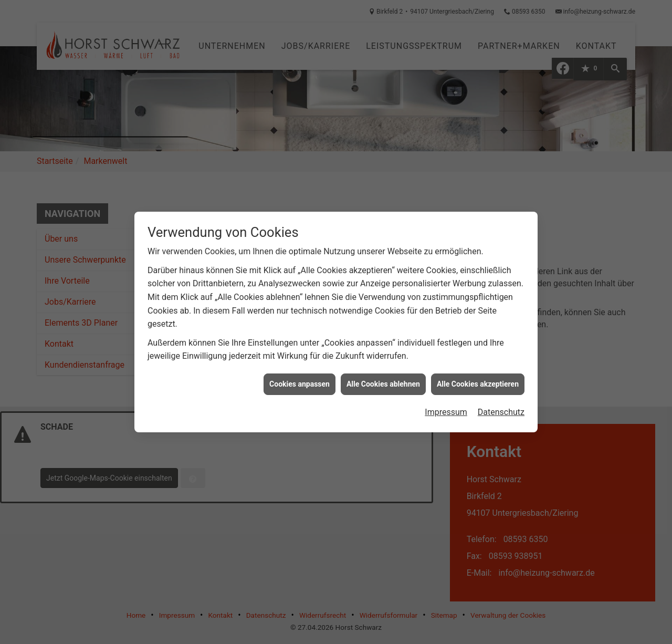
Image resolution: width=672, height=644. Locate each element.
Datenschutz (501, 407)
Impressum (446, 407)
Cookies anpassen (300, 379)
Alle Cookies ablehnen (383, 379)
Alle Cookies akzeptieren (478, 379)
